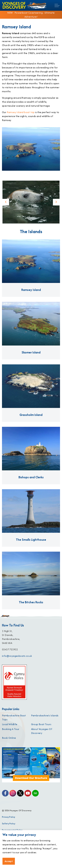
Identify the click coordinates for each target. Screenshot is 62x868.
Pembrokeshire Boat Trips (14, 717)
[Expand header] (57, 5)
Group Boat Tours (41, 724)
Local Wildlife (10, 724)
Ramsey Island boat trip (21, 112)
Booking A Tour (11, 729)
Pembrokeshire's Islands (45, 715)
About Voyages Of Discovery (42, 731)
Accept (9, 861)
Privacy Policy (9, 817)
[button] (31, 202)
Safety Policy (9, 824)
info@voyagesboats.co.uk (17, 656)
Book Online (9, 738)
